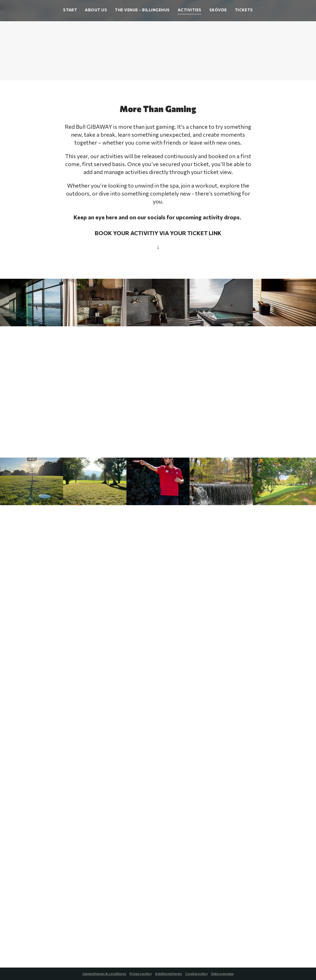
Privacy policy (141, 973)
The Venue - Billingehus (142, 10)
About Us (96, 10)
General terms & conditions (104, 973)
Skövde (218, 10)
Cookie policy (196, 973)
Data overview (222, 973)
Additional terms (168, 973)
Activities (190, 10)
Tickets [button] (244, 10)
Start (70, 10)
